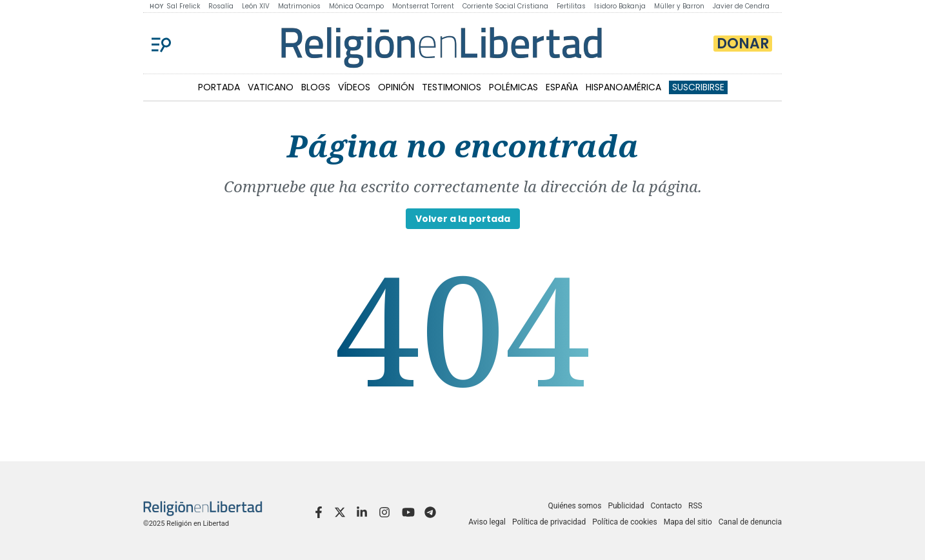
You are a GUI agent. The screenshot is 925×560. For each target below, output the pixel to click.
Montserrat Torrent (423, 6)
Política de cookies (625, 522)
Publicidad (626, 506)
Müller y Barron (679, 6)
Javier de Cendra (741, 6)
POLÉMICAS (513, 87)
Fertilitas (571, 6)
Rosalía (221, 6)
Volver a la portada (463, 219)
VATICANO (271, 87)
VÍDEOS (354, 87)
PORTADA (219, 87)
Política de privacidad (549, 522)
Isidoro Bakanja (620, 6)
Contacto (666, 506)
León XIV (256, 6)
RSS (695, 506)
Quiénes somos (574, 506)
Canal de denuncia (750, 522)
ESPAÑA (562, 87)
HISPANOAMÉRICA (623, 87)
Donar (743, 44)
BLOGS (316, 87)
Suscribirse (698, 87)
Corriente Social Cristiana (505, 6)
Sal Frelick (183, 6)
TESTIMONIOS (452, 87)
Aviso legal (487, 522)
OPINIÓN (396, 87)
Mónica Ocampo (356, 6)
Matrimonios (299, 6)
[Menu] (161, 43)
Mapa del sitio (688, 522)
